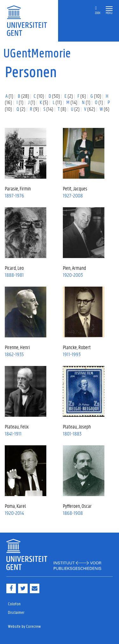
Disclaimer (16, 613)
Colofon (14, 604)
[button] (109, 9)
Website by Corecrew (24, 627)
